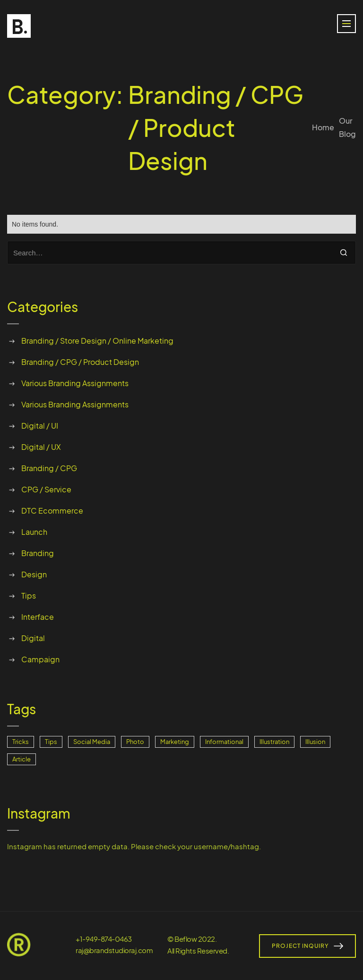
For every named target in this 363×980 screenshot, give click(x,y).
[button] (346, 24)
